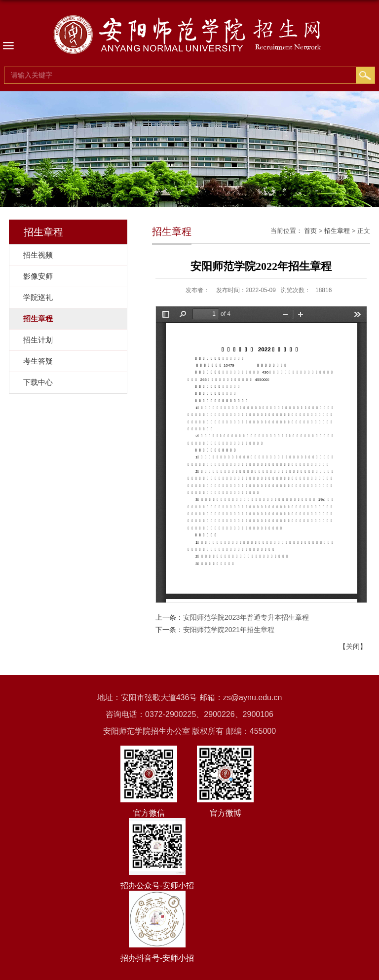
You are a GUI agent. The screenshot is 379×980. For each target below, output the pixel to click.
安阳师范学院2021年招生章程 (229, 630)
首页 (310, 231)
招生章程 (337, 231)
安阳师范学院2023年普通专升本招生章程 (246, 617)
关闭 (353, 646)
